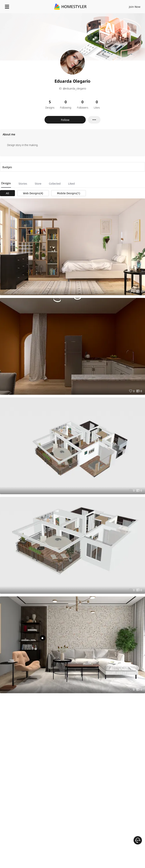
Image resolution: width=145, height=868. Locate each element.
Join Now (135, 7)
